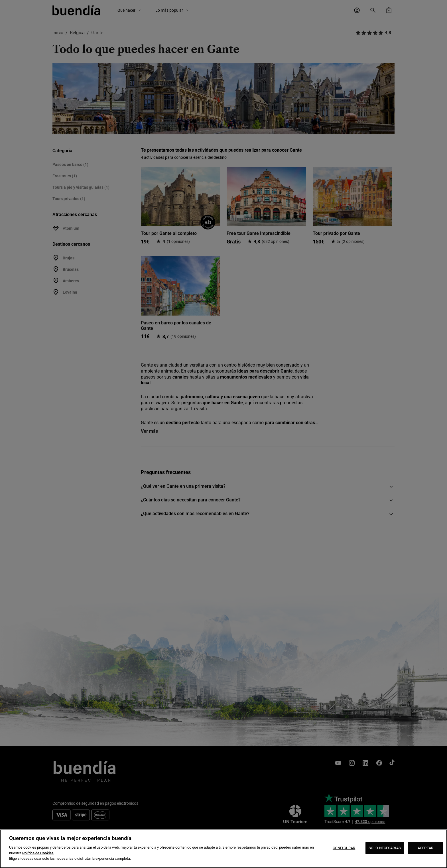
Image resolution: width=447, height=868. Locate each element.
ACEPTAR (425, 848)
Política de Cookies (38, 853)
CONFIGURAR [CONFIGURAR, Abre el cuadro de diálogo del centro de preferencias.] (344, 848)
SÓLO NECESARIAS (385, 848)
